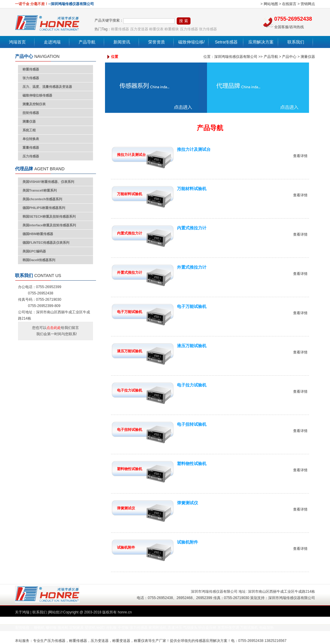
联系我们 (296, 42)
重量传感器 (31, 148)
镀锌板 (51, 628)
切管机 (90, 628)
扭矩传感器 (31, 113)
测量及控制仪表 (34, 104)
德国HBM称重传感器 (38, 234)
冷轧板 (111, 628)
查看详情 (300, 156)
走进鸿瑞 (52, 42)
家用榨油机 (157, 628)
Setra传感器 (226, 42)
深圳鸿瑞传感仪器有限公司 (236, 57)
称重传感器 (120, 29)
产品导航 (87, 42)
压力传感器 (189, 29)
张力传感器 (208, 29)
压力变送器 (139, 29)
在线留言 (289, 4)
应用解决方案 (261, 42)
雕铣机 (39, 628)
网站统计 (56, 612)
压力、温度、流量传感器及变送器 (47, 87)
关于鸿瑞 (22, 612)
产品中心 (289, 57)
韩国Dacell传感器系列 (39, 260)
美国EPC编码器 (34, 251)
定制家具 (76, 628)
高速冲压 (175, 628)
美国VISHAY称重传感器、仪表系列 (48, 182)
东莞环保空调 (228, 628)
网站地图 (271, 4)
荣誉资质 (157, 42)
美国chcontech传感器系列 (42, 199)
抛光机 (63, 628)
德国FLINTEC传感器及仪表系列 (46, 243)
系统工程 (29, 130)
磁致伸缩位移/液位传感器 (191, 48)
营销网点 (308, 4)
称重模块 (172, 29)
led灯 (101, 628)
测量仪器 (29, 121)
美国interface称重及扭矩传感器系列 (49, 225)
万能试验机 (249, 628)
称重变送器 (121, 641)
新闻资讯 (122, 42)
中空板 (123, 628)
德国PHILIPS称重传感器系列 (44, 208)
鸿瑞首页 (17, 42)
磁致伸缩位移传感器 (37, 95)
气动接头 (190, 628)
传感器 (200, 641)
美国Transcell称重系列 (40, 190)
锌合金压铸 (207, 628)
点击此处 (54, 328)
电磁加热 (266, 628)
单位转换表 (31, 139)
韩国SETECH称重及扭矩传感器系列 (49, 216)
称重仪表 (156, 29)
